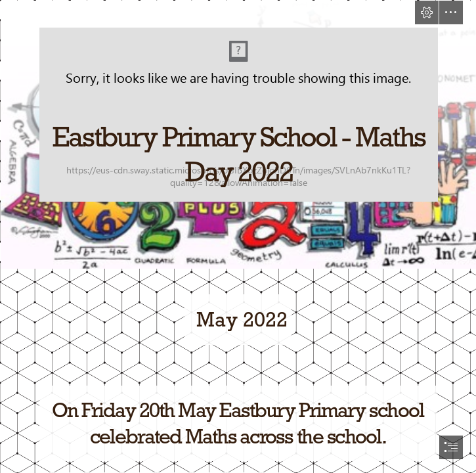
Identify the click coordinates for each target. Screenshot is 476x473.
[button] (427, 12)
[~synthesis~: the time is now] (238, 134)
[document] (238, 236)
